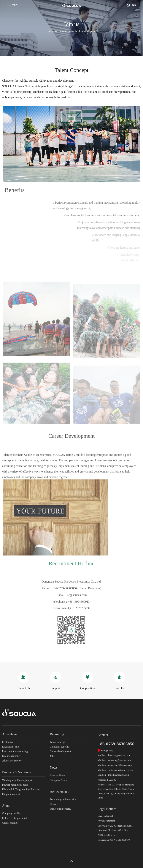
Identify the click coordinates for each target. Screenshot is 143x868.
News (54, 768)
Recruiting (57, 734)
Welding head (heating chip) (17, 780)
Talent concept (58, 742)
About (6, 806)
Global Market (10, 823)
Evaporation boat (11, 794)
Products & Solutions (17, 772)
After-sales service (12, 761)
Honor (53, 804)
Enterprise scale (11, 747)
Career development (60, 751)
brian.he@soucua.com (119, 755)
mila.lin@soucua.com (119, 775)
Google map (107, 750)
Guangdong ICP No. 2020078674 (114, 840)
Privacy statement (106, 821)
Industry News (58, 776)
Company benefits (59, 747)
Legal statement (105, 816)
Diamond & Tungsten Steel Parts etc (21, 789)
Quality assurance (12, 756)
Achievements (59, 792)
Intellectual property (61, 809)
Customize (8, 742)
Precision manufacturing (15, 751)
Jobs (52, 756)
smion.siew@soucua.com (121, 770)
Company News (58, 780)
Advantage (9, 734)
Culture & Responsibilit (15, 818)
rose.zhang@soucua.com (120, 765)
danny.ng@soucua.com (119, 760)
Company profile (11, 813)
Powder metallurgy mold (15, 785)
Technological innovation (63, 799)
